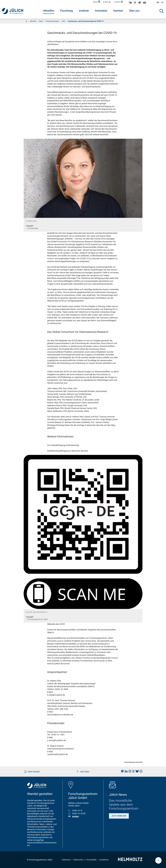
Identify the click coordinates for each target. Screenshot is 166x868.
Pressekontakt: (56, 723)
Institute (84, 11)
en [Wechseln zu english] (163, 2)
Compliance (104, 860)
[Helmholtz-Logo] (130, 860)
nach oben (83, 772)
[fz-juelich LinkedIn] (126, 772)
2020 (63, 21)
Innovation (101, 11)
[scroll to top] (158, 860)
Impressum (66, 860)
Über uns (134, 11)
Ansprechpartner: (57, 672)
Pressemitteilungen (52, 21)
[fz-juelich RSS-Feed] (140, 772)
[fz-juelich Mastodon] (122, 772)
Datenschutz (78, 860)
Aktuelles (49, 11)
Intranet (118, 2)
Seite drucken (32, 772)
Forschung (67, 11)
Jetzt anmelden (119, 816)
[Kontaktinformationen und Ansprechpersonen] (144, 3)
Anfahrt (75, 816)
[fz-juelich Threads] (133, 772)
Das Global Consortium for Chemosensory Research (78, 332)
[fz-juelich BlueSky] (137, 772)
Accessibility (91, 860)
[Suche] (161, 11)
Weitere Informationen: (61, 437)
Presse (97, 2)
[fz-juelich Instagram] (129, 772)
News (41, 21)
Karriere (118, 11)
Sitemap (107, 2)
